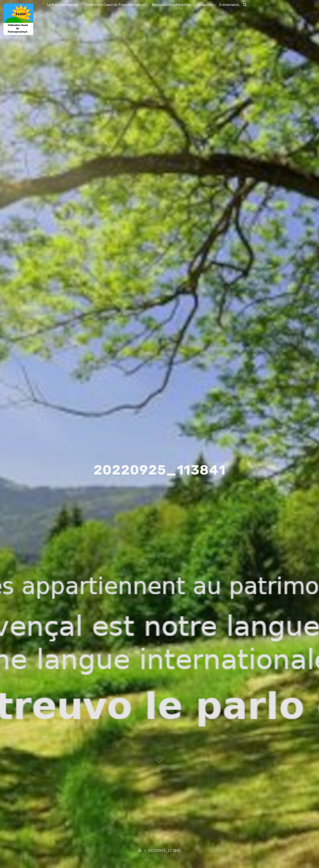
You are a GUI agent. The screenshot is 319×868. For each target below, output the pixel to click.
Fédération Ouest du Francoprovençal (115, 5)
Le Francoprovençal (63, 5)
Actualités (205, 5)
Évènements (229, 5)
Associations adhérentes (171, 5)
